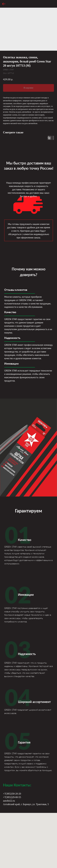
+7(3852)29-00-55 (12, 797)
